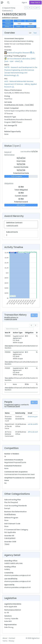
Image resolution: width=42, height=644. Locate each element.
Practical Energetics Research (19, 53)
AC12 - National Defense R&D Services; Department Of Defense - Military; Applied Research (20, 84)
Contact (12, 638)
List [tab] (30, 33)
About (5, 638)
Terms (5, 641)
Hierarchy (31, 21)
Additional (31, 26)
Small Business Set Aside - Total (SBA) (19, 105)
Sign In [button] (24, 3)
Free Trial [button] (35, 3)
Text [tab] (35, 33)
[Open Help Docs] (12, 11)
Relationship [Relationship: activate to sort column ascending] (20, 413)
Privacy (11, 641)
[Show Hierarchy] (33, 53)
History (8, 26)
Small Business (10, 514)
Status (19, 21)
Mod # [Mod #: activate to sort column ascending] (8, 333)
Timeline (8, 24)
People (19, 26)
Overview (8, 21)
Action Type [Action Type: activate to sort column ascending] (18, 333)
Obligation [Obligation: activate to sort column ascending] (29, 333)
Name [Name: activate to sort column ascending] (7, 413)
